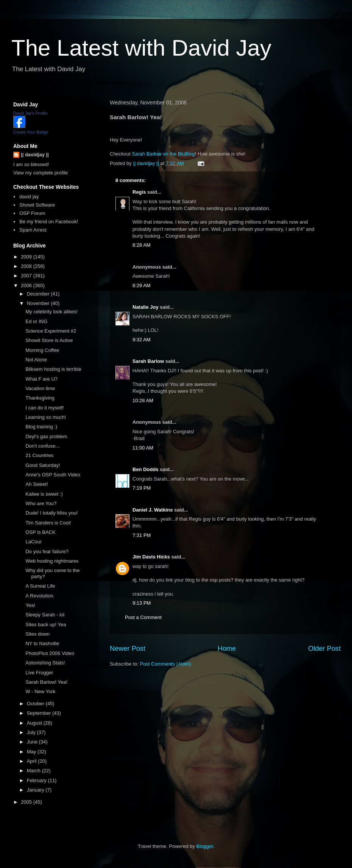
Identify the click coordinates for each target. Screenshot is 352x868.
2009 (27, 257)
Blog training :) (41, 427)
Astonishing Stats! (45, 663)
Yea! (30, 605)
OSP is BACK (40, 532)
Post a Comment (143, 617)
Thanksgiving (40, 398)
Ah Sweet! (37, 484)
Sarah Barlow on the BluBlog (164, 154)
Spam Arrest (33, 230)
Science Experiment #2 (51, 331)
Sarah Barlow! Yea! (46, 682)
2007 (27, 276)
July (32, 732)
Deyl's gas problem (46, 436)
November (39, 303)
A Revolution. (40, 596)
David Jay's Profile (30, 113)
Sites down (37, 634)
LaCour (33, 542)
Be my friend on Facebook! (49, 222)
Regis (139, 192)
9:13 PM (142, 603)
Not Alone (36, 360)
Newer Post (128, 649)
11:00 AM (143, 448)
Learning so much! (46, 417)
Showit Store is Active (49, 340)
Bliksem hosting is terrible (53, 369)
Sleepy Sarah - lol (45, 615)
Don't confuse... (42, 446)
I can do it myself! (44, 408)
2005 (27, 802)
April (33, 761)
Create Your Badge (31, 132)
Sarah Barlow (148, 361)
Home (227, 649)
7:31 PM (142, 535)
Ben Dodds (146, 469)
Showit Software (37, 205)
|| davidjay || (35, 155)
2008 (27, 266)
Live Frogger (39, 673)
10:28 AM (143, 401)
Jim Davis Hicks (151, 557)
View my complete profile (40, 173)
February (37, 780)
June (33, 742)
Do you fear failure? (47, 551)
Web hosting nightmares (52, 561)
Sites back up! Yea (46, 625)
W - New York (40, 691)
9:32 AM (142, 340)
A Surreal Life (40, 586)
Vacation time (40, 388)
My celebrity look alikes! (51, 312)
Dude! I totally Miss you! (51, 513)
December (39, 294)
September (40, 713)
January (36, 790)
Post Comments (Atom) (166, 664)
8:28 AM (142, 245)
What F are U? (41, 379)
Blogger (205, 846)
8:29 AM (142, 285)
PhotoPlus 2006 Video (50, 653)
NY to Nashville (42, 643)
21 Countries (39, 455)
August (35, 723)
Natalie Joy (146, 307)
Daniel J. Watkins (153, 510)
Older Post (324, 649)
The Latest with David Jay (141, 48)
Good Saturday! (43, 465)
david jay (29, 197)
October (36, 704)
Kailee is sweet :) (44, 494)
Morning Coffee (42, 350)
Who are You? (41, 503)
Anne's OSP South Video (53, 475)
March (34, 771)
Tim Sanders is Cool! (48, 523)
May (32, 752)
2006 (27, 285)
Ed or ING (36, 321)
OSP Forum (32, 213)
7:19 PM (142, 488)
